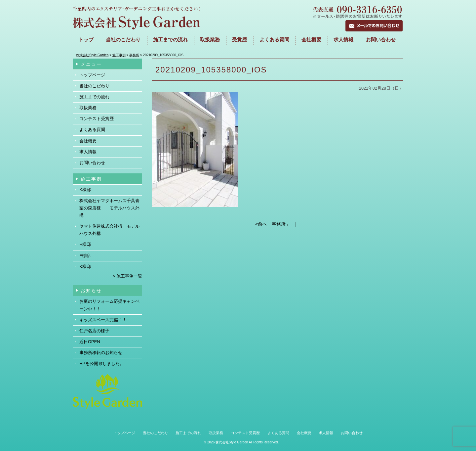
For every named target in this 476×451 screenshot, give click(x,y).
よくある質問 (274, 40)
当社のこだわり (123, 40)
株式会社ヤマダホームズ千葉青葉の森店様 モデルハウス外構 (109, 208)
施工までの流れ (170, 40)
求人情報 (343, 40)
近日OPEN (90, 342)
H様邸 (85, 244)
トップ (86, 40)
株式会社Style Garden (232, 442)
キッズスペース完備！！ (103, 320)
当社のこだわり (94, 86)
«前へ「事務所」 (273, 224)
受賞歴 (239, 40)
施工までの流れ (94, 97)
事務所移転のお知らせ (101, 353)
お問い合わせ (381, 40)
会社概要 (311, 40)
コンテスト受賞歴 (97, 119)
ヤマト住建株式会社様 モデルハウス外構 (109, 230)
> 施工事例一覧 (127, 276)
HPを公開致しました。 (102, 363)
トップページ (92, 75)
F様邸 (85, 256)
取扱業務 (210, 40)
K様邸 (85, 190)
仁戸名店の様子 (94, 331)
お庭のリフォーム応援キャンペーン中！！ (109, 305)
